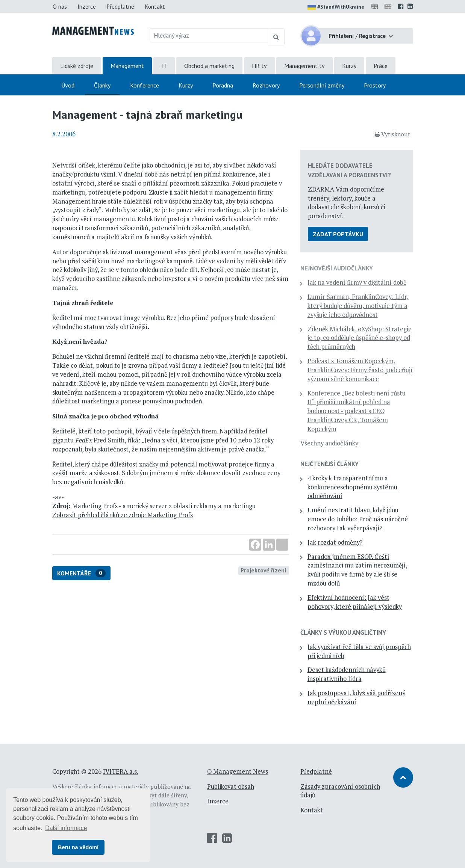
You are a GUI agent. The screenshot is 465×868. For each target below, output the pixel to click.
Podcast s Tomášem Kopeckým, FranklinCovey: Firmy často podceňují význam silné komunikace (360, 370)
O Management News (238, 771)
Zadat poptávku (338, 234)
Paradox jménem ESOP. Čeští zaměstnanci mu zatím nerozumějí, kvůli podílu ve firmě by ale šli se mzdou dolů (357, 570)
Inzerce (87, 6)
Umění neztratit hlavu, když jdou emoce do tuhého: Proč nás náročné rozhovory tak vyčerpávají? (358, 519)
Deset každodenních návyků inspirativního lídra (347, 674)
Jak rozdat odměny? (335, 542)
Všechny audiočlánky (329, 443)
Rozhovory (266, 85)
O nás (60, 6)
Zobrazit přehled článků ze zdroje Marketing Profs (123, 515)
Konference (145, 85)
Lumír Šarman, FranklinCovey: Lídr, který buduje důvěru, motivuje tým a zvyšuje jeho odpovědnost (358, 306)
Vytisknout (392, 134)
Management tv (304, 66)
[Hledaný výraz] (209, 35)
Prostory (375, 85)
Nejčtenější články (329, 464)
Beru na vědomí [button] (78, 847)
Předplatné (120, 6)
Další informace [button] (66, 828)
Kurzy (349, 66)
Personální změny (322, 85)
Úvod (68, 85)
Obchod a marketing (209, 66)
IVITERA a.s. (121, 771)
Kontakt (155, 6)
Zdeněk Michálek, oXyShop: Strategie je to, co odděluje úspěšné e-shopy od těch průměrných (360, 338)
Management (127, 66)
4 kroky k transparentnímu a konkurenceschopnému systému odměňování (352, 487)
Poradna (223, 85)
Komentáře (81, 573)
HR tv (259, 66)
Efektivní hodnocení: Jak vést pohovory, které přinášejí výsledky (355, 602)
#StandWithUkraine (336, 8)
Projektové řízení (264, 570)
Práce (381, 66)
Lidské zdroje (77, 66)
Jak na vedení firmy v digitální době (357, 282)
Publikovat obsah (231, 786)
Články (102, 85)
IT (164, 66)
